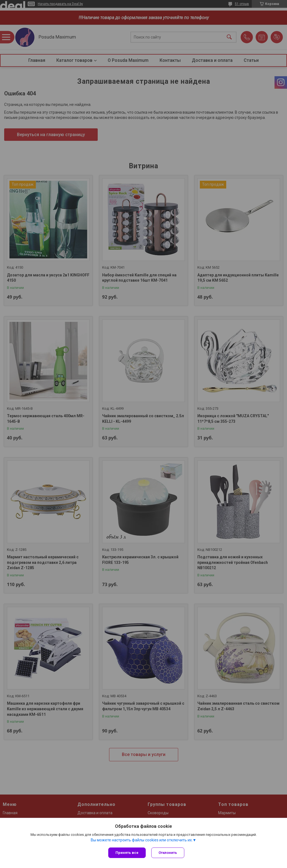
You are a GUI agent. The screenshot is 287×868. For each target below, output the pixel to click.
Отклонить (168, 853)
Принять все (127, 853)
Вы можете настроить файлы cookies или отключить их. (142, 840)
